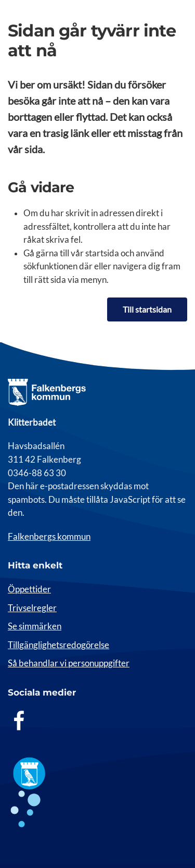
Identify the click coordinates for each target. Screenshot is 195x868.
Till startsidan (147, 309)
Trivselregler (32, 608)
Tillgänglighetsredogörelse (58, 645)
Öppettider (29, 589)
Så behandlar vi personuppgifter (69, 663)
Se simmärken (35, 626)
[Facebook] (19, 721)
